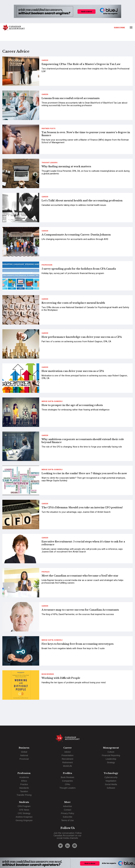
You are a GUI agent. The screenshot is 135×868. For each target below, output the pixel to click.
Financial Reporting (111, 755)
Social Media (111, 784)
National (24, 755)
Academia (24, 777)
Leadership (111, 759)
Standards (24, 788)
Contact (67, 810)
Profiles (46, 572)
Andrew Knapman (24, 817)
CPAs (67, 784)
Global (24, 752)
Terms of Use (68, 820)
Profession (47, 265)
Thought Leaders (50, 163)
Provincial (24, 759)
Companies (68, 781)
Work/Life (68, 766)
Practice (24, 784)
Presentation (68, 755)
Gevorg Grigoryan (24, 820)
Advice (67, 752)
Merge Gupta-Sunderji (52, 401)
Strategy (111, 762)
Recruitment (67, 759)
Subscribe (119, 27)
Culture (111, 752)
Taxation (24, 791)
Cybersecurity (111, 777)
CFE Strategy (24, 813)
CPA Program (24, 806)
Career (45, 60)
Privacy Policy (67, 813)
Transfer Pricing (24, 795)
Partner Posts (48, 129)
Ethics (24, 781)
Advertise (67, 806)
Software (111, 788)
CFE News (24, 810)
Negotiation (111, 781)
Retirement (67, 762)
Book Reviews (48, 674)
